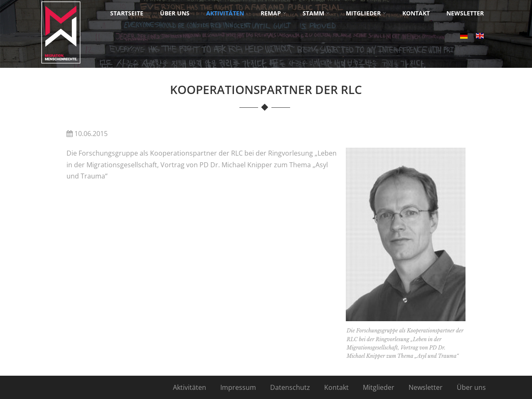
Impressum (238, 387)
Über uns (471, 387)
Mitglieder (379, 387)
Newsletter (426, 387)
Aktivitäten (190, 387)
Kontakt (336, 387)
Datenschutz (290, 387)
